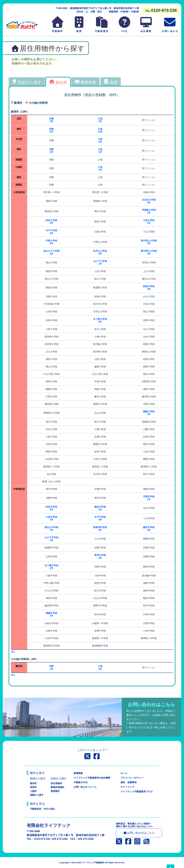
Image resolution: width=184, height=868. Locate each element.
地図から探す (37, 795)
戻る (13, 652)
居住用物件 (56, 783)
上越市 (33, 791)
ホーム (124, 773)
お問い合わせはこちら (139, 833)
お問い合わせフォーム (85, 787)
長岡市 (33, 787)
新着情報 (78, 773)
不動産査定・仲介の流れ (43, 809)
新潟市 (33, 783)
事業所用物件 (57, 787)
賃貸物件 (55, 791)
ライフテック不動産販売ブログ (137, 792)
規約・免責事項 (129, 782)
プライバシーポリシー (132, 778)
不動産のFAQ (81, 782)
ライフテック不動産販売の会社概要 (92, 778)
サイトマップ (127, 787)
